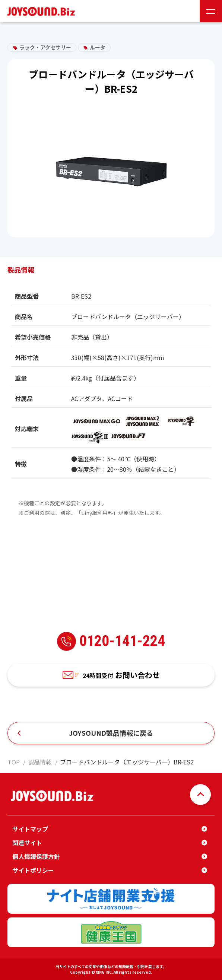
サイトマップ (30, 829)
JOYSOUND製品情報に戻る (111, 733)
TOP (14, 762)
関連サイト (27, 843)
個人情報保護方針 (36, 856)
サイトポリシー (33, 870)
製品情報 (40, 762)
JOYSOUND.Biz (43, 11)
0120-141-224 (111, 641)
